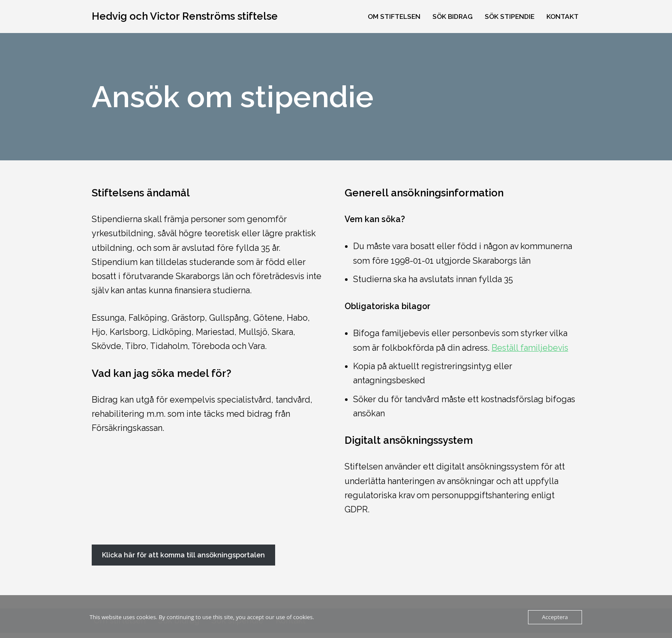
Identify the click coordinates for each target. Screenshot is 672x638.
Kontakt (562, 17)
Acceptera (555, 617)
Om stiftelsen (392, 17)
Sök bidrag (451, 17)
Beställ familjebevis (533, 350)
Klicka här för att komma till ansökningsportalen (183, 560)
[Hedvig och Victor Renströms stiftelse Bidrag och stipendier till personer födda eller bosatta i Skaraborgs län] (185, 17)
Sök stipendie (509, 17)
